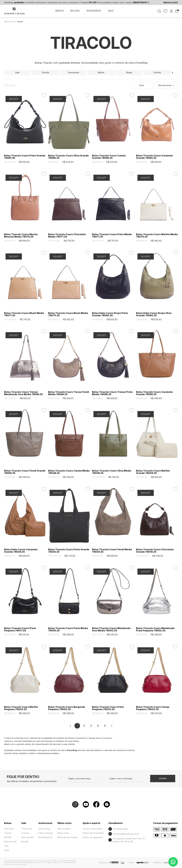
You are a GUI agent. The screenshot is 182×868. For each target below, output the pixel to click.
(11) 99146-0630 (118, 829)
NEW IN (59, 11)
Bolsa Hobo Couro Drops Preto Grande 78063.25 (110, 314)
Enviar (163, 779)
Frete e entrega (46, 833)
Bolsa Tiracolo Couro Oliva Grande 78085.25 (68, 157)
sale (17, 72)
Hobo (7, 850)
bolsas (101, 72)
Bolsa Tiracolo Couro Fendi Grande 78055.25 (25, 472)
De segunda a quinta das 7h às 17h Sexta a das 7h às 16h (127, 840)
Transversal (27, 829)
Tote (6, 846)
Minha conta (63, 833)
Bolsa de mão (10, 842)
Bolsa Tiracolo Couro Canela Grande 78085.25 (109, 157)
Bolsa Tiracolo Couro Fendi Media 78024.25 (112, 551)
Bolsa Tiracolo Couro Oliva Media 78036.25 (112, 472)
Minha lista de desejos (68, 837)
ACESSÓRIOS (94, 11)
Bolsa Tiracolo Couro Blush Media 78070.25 (68, 314)
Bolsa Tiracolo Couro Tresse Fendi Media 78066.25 (69, 393)
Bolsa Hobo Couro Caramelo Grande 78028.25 (21, 551)
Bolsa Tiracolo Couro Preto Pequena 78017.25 (20, 629)
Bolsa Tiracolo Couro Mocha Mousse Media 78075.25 (21, 236)
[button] (172, 73)
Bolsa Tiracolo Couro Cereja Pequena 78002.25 (153, 708)
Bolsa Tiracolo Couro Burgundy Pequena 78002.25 (67, 708)
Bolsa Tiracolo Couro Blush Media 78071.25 (24, 314)
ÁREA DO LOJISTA (171, 2)
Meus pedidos (64, 829)
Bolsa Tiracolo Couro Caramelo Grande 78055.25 (154, 393)
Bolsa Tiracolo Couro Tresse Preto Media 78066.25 (112, 393)
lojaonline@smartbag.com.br (124, 834)
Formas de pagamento (93, 837)
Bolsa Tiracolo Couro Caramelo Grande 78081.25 (154, 157)
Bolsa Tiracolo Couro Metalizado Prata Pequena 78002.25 (155, 629)
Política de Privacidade (93, 833)
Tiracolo (8, 833)
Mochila (8, 837)
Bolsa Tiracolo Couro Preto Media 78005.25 (68, 629)
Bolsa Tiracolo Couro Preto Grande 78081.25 (25, 157)
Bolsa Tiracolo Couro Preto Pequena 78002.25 (108, 708)
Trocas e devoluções (92, 829)
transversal (73, 72)
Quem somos (44, 829)
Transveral (9, 829)
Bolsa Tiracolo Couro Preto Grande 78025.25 (69, 551)
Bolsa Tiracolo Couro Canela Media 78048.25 (69, 472)
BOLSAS (75, 11)
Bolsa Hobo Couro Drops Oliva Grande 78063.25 (154, 314)
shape (129, 72)
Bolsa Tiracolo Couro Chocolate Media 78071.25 (67, 236)
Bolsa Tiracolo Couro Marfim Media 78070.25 (157, 236)
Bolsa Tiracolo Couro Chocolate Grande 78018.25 (155, 551)
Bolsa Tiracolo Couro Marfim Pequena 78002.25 (21, 708)
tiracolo (45, 72)
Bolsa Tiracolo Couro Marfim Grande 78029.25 (153, 472)
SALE (111, 11)
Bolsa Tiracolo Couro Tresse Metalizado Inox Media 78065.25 (23, 393)
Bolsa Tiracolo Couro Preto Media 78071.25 (112, 236)
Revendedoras (45, 837)
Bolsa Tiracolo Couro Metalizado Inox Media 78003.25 (111, 629)
